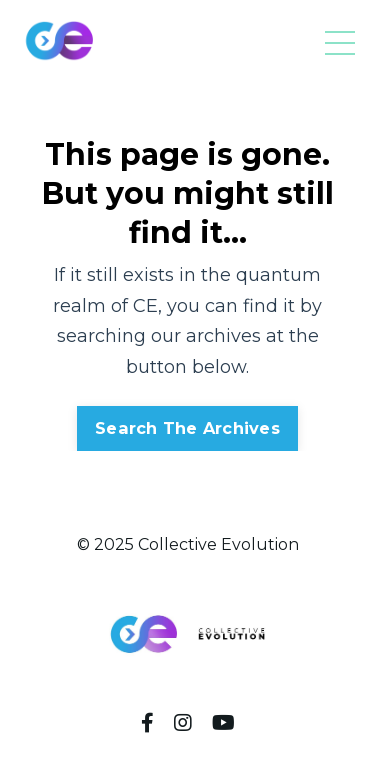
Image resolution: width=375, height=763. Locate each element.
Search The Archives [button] (187, 428)
